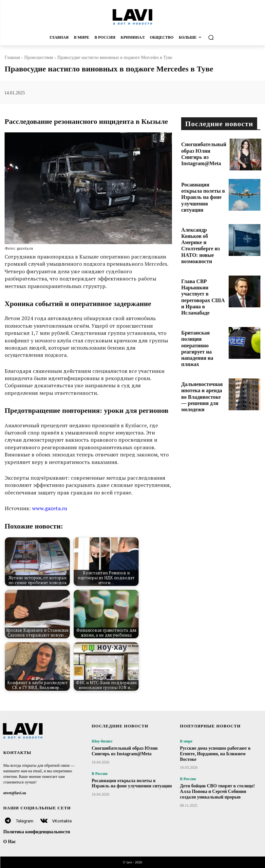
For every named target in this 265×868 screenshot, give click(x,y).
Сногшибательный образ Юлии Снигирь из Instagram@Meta (203, 148)
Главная (12, 58)
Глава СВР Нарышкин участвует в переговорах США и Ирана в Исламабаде (203, 271)
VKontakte (62, 821)
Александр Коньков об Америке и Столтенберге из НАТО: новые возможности (203, 231)
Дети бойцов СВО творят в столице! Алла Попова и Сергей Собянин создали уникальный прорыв (217, 791)
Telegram (25, 821)
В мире (186, 741)
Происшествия (39, 58)
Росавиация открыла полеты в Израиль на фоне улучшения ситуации (200, 191)
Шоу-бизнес (102, 741)
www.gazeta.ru (50, 508)
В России (100, 774)
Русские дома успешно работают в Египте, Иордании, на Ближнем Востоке (215, 754)
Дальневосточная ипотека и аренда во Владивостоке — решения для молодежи (202, 352)
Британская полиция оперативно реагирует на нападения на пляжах (203, 309)
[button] (233, 38)
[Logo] (132, 17)
